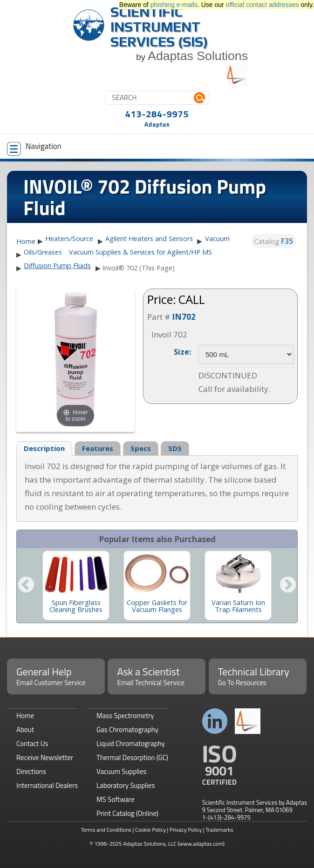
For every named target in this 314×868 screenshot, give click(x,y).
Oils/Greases (43, 252)
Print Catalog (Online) (127, 813)
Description (44, 448)
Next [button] (288, 585)
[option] (76, 585)
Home (26, 242)
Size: (182, 351)
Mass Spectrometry (125, 716)
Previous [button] (26, 585)
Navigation (34, 148)
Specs (141, 448)
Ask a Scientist (157, 676)
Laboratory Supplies (126, 785)
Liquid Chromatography (131, 744)
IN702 (184, 317)
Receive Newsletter (45, 757)
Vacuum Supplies (121, 771)
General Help (56, 676)
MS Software (116, 799)
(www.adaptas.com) (201, 844)
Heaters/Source (69, 239)
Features (98, 448)
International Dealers (47, 785)
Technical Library (258, 676)
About (25, 730)
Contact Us (32, 744)
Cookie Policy (150, 830)
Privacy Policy (186, 830)
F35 (287, 241)
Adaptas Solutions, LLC (150, 844)
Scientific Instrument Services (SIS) (159, 27)
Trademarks (219, 830)
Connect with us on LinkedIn (215, 721)
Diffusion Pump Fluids (57, 266)
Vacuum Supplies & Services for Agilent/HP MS (140, 252)
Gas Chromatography (127, 730)
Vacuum (217, 239)
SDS (175, 448)
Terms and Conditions (106, 830)
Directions (31, 771)
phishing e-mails (174, 5)
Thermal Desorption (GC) (132, 757)
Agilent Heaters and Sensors (149, 239)
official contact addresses (263, 5)
